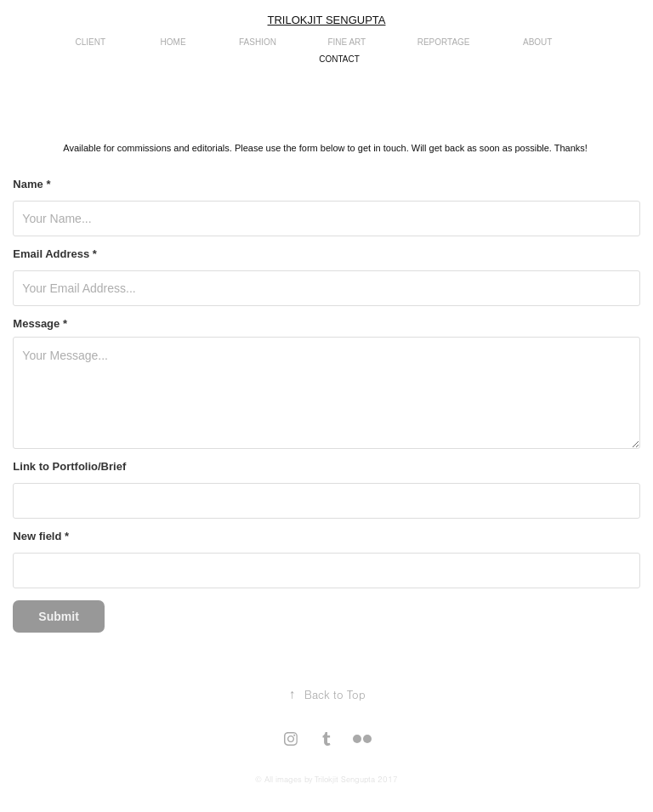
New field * (41, 537)
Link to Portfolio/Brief (69, 467)
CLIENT (91, 42)
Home (173, 42)
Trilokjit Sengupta (327, 20)
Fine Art (346, 42)
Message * (40, 324)
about (537, 42)
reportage (444, 42)
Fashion (258, 42)
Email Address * (55, 254)
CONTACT (339, 59)
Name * (31, 185)
